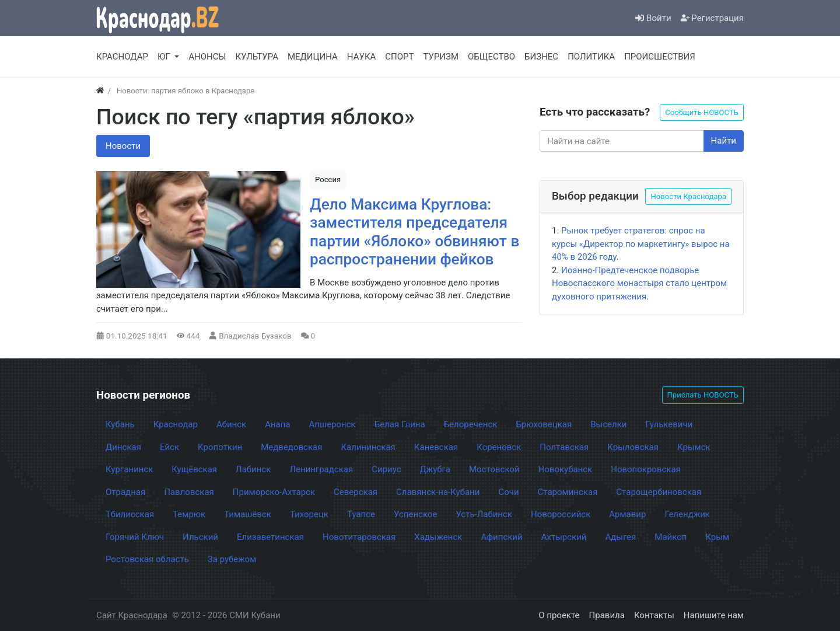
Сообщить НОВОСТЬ (702, 112)
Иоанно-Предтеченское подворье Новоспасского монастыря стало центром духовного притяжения (639, 283)
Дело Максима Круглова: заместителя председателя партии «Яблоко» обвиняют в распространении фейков (414, 232)
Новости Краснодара (688, 196)
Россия (328, 179)
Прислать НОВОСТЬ (703, 395)
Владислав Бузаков (255, 336)
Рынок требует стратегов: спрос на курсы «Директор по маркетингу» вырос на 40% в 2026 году (641, 244)
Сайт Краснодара (132, 615)
